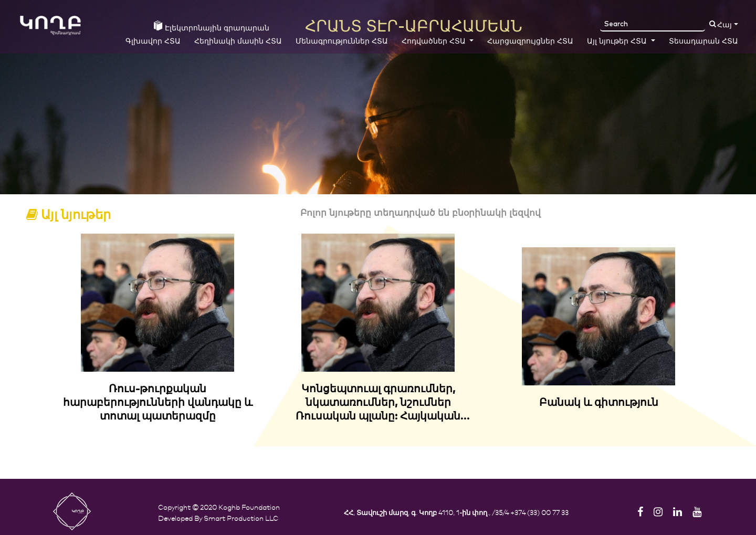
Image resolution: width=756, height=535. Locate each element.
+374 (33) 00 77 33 (539, 512)
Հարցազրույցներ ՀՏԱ (530, 41)
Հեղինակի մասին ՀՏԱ (238, 41)
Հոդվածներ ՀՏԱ (435, 41)
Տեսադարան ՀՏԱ (703, 41)
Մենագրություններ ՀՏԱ (342, 41)
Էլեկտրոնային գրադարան (212, 26)
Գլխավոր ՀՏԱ (153, 41)
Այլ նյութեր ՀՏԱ (618, 41)
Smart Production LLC (241, 518)
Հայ (724, 25)
